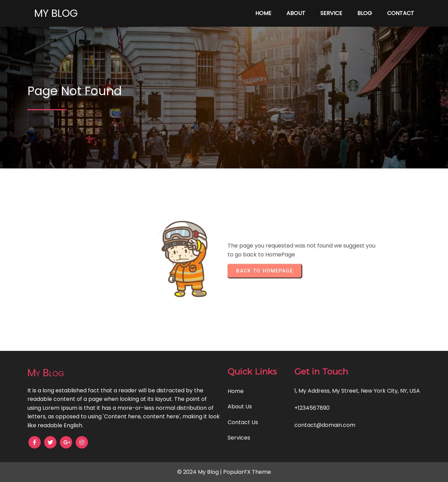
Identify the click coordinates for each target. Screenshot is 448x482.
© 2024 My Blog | (200, 472)
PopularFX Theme (247, 472)
